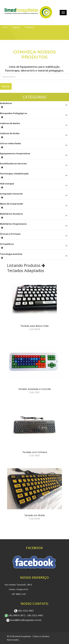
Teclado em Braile (34, 515)
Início (5, 27)
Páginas (16, 27)
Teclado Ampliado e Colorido (35, 389)
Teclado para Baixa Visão (34, 326)
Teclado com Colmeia (34, 452)
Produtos (29, 27)
